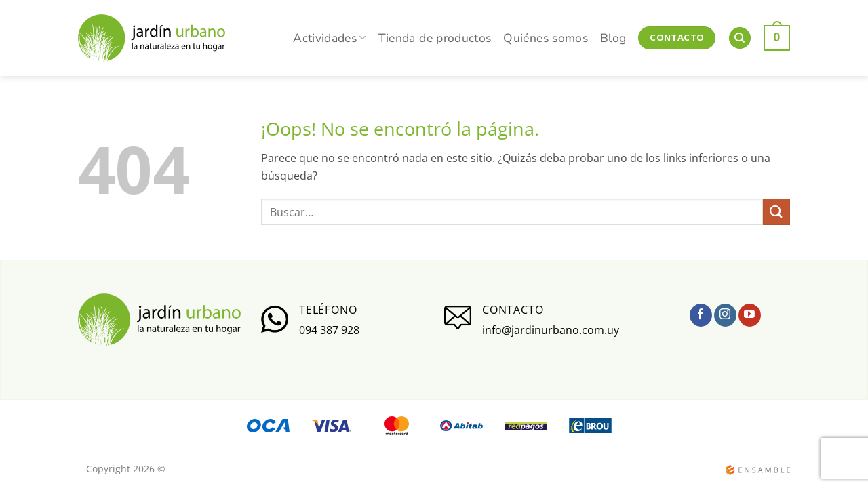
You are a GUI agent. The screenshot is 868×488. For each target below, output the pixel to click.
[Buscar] (740, 38)
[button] (777, 38)
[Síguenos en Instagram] (725, 315)
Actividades (329, 38)
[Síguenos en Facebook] (701, 315)
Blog (613, 38)
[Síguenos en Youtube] (750, 315)
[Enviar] (776, 212)
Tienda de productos (435, 38)
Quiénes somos (546, 38)
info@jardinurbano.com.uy (551, 330)
